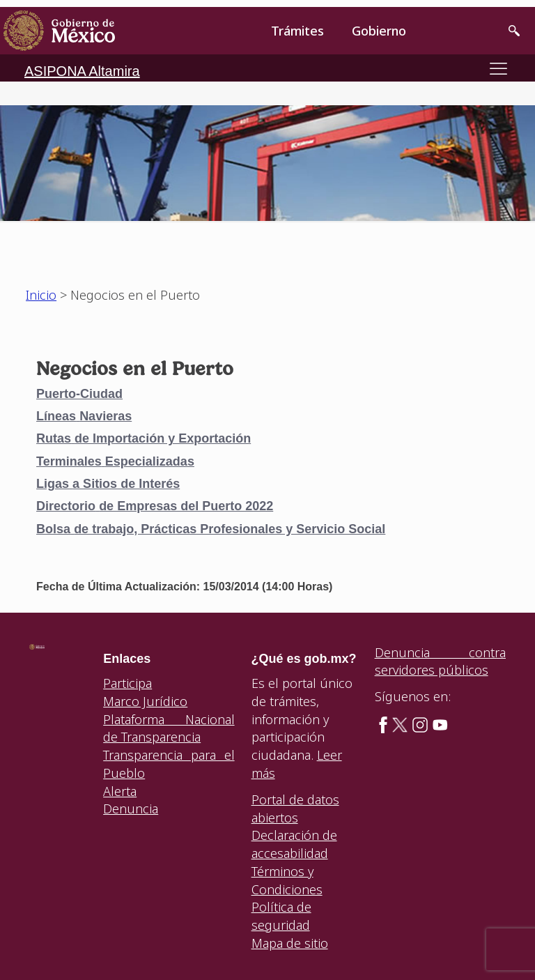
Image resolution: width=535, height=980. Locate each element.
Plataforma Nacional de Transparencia (169, 728)
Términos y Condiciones (287, 880)
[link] (59, 31)
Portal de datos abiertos (295, 809)
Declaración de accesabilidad (294, 844)
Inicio (41, 295)
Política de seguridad (281, 916)
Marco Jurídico (145, 701)
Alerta (120, 791)
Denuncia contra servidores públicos (440, 661)
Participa (127, 683)
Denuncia (131, 809)
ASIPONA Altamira (82, 71)
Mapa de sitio (290, 943)
